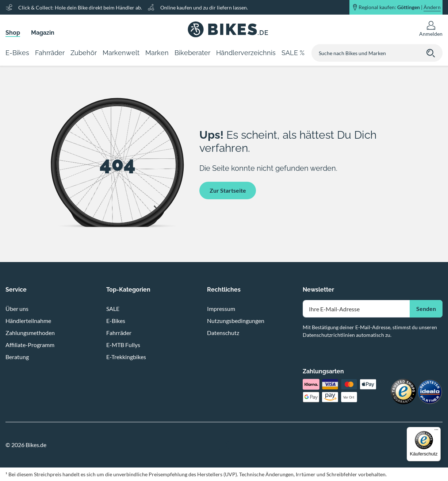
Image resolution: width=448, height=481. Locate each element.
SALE (113, 309)
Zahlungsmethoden (30, 333)
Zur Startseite (228, 190)
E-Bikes (116, 321)
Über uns (17, 309)
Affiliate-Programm (30, 345)
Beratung (17, 357)
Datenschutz (223, 333)
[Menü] (436, 431)
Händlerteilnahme (28, 321)
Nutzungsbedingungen (236, 321)
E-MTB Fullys (123, 345)
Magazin (43, 33)
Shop (13, 33)
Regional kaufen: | (400, 7)
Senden (426, 309)
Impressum (221, 309)
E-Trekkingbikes (126, 357)
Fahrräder (119, 333)
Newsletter (318, 290)
